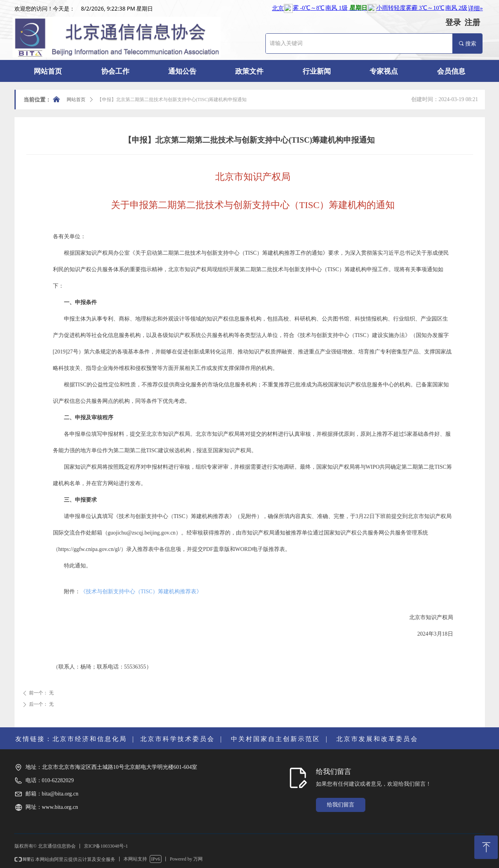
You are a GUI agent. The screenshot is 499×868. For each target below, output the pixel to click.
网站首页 (76, 100)
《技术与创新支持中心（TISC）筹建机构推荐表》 (141, 592)
